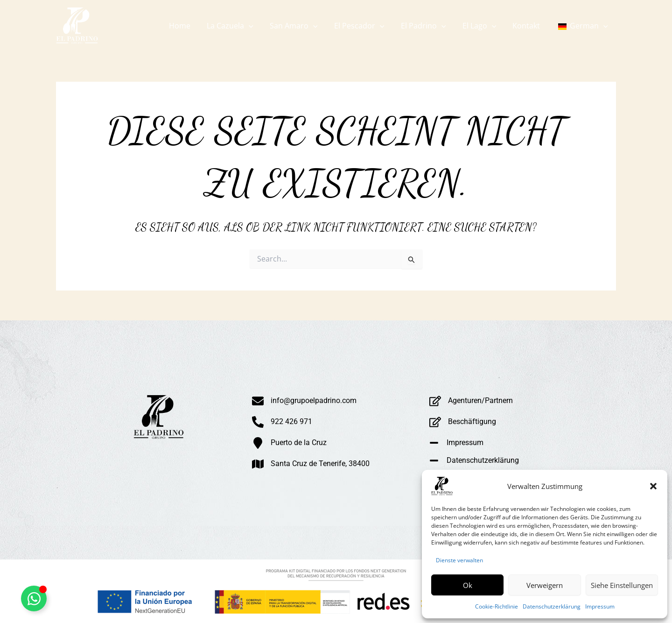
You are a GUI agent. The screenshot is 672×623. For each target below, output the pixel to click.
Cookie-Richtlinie (497, 606)
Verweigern (545, 585)
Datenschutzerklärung (552, 606)
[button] (653, 486)
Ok (468, 585)
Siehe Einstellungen (622, 585)
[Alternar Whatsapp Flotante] (34, 598)
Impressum (600, 606)
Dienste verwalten (459, 560)
